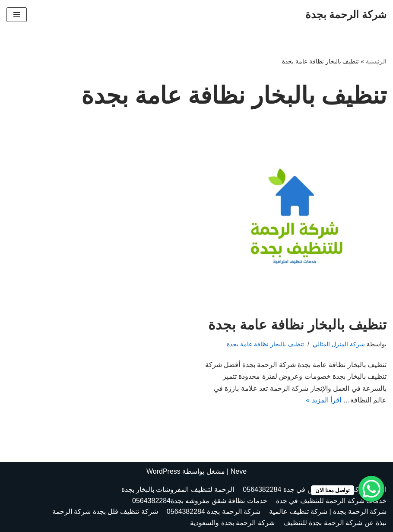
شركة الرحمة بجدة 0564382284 (214, 512)
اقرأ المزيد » (323, 400)
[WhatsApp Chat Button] (371, 489)
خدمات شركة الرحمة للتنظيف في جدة (331, 501)
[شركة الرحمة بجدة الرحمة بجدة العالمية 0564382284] (346, 15)
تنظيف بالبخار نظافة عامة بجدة (297, 325)
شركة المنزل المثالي (339, 344)
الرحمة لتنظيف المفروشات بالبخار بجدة (178, 490)
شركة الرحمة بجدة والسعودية (232, 523)
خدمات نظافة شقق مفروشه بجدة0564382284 (200, 501)
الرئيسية (376, 61)
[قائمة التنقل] (17, 15)
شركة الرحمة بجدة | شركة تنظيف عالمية (328, 512)
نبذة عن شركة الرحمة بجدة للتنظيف (335, 523)
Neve (239, 471)
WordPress (163, 471)
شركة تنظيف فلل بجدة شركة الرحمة (105, 512)
